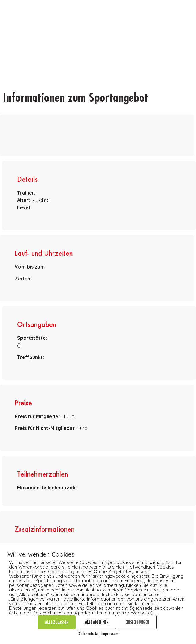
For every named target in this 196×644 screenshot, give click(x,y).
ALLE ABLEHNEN (97, 622)
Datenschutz (88, 633)
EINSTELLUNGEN (137, 622)
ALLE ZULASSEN (57, 622)
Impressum (110, 633)
